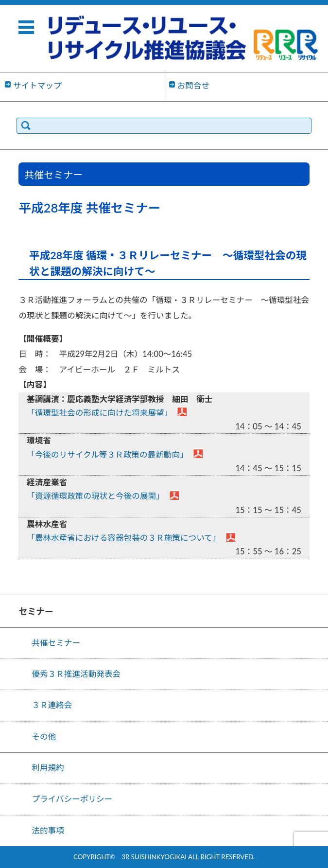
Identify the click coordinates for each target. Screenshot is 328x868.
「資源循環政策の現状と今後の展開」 (95, 496)
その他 (44, 737)
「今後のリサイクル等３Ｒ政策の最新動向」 (107, 455)
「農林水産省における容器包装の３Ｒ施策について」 (124, 538)
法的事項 (48, 831)
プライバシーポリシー (72, 799)
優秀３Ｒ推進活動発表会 (76, 674)
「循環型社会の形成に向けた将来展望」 (99, 413)
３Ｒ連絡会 (52, 705)
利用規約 (48, 768)
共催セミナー (56, 643)
